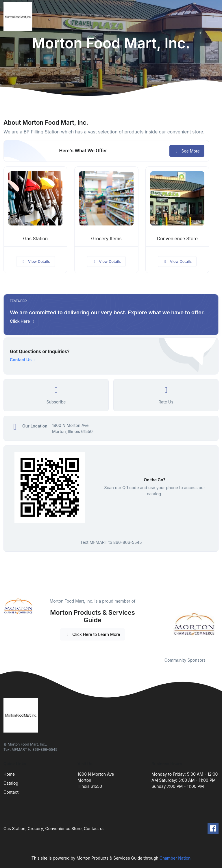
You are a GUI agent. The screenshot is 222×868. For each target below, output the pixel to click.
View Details (36, 261)
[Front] (19, 17)
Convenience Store (177, 239)
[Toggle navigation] (213, 17)
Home (9, 774)
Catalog (11, 783)
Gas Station (35, 239)
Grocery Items (106, 239)
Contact (11, 792)
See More (187, 151)
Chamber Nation (175, 858)
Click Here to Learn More (93, 634)
